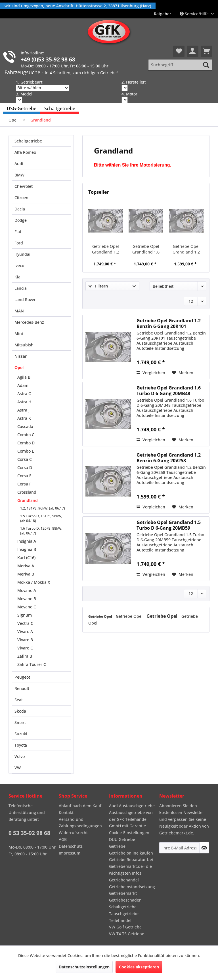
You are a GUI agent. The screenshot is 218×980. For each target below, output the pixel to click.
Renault (22, 688)
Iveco (19, 266)
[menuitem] (163, 14)
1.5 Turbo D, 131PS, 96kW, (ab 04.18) (41, 518)
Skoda (20, 711)
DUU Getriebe (122, 839)
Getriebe (117, 846)
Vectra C (25, 623)
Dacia (20, 209)
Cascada (25, 426)
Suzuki (21, 734)
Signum (25, 615)
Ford (19, 243)
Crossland (27, 492)
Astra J (23, 410)
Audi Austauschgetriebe (132, 806)
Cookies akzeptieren (139, 967)
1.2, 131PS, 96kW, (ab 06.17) (43, 508)
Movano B (27, 599)
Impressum (70, 853)
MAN (19, 311)
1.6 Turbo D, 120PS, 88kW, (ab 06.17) (41, 531)
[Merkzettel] (179, 51)
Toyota (21, 745)
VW (18, 768)
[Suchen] (206, 65)
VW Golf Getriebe (125, 927)
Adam (23, 385)
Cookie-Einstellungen (129, 833)
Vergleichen (151, 373)
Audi (19, 164)
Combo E (26, 451)
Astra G (24, 394)
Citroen (21, 198)
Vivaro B (25, 640)
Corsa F (24, 484)
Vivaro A (25, 631)
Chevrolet (24, 186)
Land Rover (25, 300)
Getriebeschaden (125, 900)
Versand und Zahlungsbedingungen (80, 823)
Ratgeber (163, 14)
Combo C (26, 435)
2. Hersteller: (134, 82)
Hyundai (22, 254)
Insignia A (27, 541)
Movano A (27, 590)
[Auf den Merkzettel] (183, 373)
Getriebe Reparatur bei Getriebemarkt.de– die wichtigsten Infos (131, 866)
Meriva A (26, 566)
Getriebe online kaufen (131, 853)
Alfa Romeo (25, 152)
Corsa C (25, 459)
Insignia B (27, 549)
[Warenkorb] (207, 51)
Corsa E (24, 476)
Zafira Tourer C (32, 664)
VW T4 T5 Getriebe (127, 934)
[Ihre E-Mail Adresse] (179, 848)
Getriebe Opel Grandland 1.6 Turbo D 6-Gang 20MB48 (146, 249)
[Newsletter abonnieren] (204, 848)
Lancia (21, 288)
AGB (63, 839)
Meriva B (26, 574)
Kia (17, 277)
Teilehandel (120, 920)
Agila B (24, 377)
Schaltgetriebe (28, 141)
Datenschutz (71, 846)
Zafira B (25, 656)
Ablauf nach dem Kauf (80, 806)
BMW (19, 175)
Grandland (28, 500)
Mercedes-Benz (29, 322)
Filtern (98, 286)
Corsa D (25, 467)
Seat (19, 700)
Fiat (18, 232)
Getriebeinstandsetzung (132, 887)
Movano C (27, 607)
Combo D (26, 443)
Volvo (20, 756)
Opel (19, 368)
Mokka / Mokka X (34, 582)
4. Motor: (130, 94)
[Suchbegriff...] (180, 65)
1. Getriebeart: (30, 82)
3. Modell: (25, 94)
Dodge (21, 220)
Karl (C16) (26, 558)
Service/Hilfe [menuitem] (195, 14)
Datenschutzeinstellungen (84, 967)
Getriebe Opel (101, 616)
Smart (20, 722)
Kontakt (66, 812)
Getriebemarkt (123, 893)
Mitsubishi (25, 345)
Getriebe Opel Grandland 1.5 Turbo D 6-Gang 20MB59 (169, 525)
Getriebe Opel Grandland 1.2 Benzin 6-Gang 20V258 (186, 249)
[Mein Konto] (193, 51)
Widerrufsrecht (73, 833)
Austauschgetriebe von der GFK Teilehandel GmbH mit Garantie (131, 819)
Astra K (24, 418)
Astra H (24, 402)
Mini (19, 334)
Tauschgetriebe (124, 914)
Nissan (21, 356)
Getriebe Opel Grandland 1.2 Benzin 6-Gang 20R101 (106, 249)
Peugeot (22, 677)
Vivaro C (25, 648)
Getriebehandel (124, 880)
